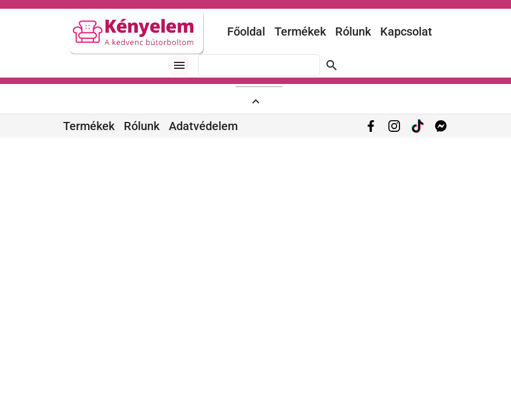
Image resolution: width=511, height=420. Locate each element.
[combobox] (259, 65)
